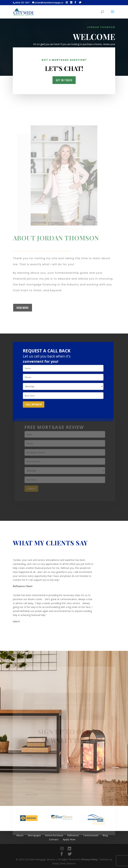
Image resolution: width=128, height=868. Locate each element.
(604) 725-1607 (22, 3)
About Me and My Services (70, 58)
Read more (23, 308)
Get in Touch (64, 80)
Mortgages (104, 58)
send (99, 826)
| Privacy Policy (88, 859)
